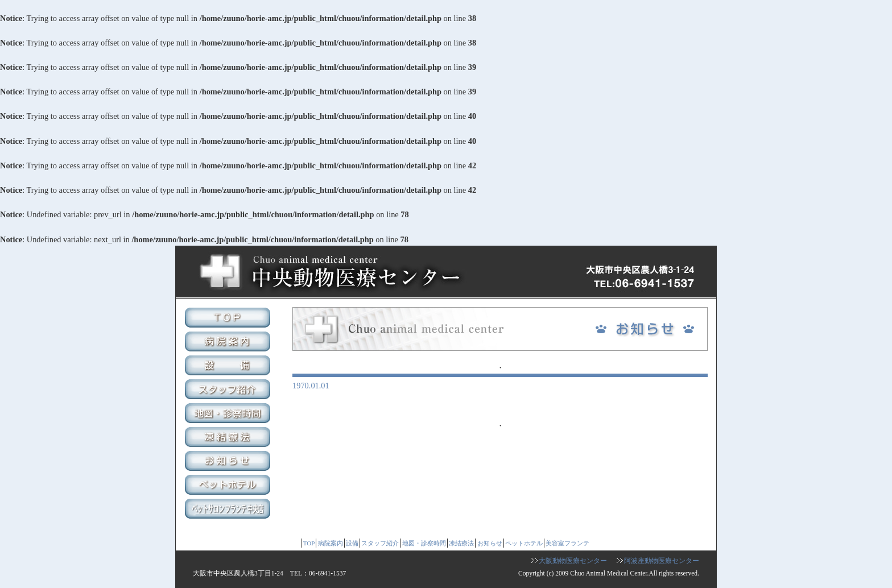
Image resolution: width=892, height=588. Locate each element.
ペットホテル (229, 486)
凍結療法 (229, 438)
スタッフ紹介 (229, 391)
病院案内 (229, 343)
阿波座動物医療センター (662, 561)
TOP (229, 319)
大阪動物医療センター (573, 561)
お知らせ (229, 462)
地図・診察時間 (229, 415)
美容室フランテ (229, 510)
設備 (229, 367)
